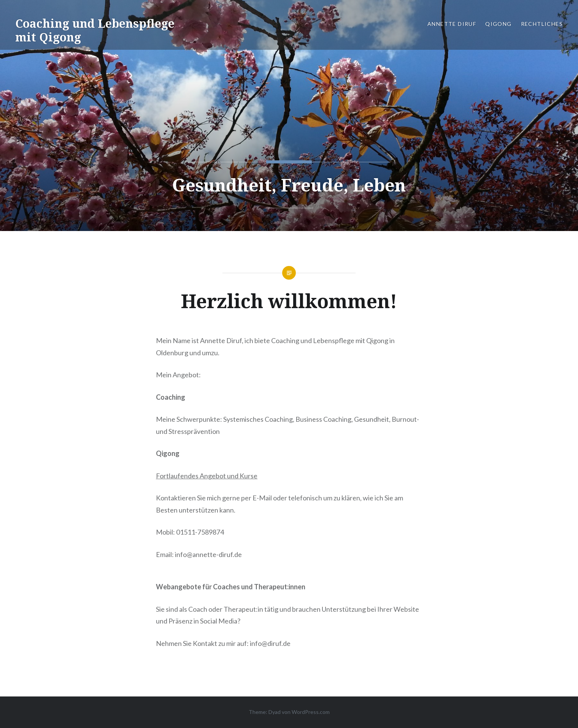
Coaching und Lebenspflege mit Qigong (95, 30)
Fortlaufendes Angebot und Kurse (207, 476)
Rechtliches (542, 24)
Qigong (498, 24)
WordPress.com (311, 712)
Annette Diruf (452, 24)
